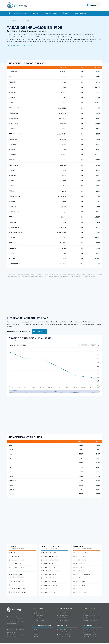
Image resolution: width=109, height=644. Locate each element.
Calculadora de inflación (81, 553)
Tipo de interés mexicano (49, 585)
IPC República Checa (16, 233)
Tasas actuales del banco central (91, 613)
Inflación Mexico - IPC (64, 637)
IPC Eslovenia (13, 124)
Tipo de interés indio (48, 578)
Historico (22, 21)
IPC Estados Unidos (15, 134)
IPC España (12, 129)
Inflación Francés (79, 582)
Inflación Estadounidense (82, 574)
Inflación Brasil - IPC (63, 632)
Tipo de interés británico (49, 557)
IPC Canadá (13, 92)
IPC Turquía (13, 258)
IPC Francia (12, 144)
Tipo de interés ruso (48, 589)
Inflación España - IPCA (89, 634)
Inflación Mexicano (80, 589)
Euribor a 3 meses (38, 618)
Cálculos (67, 13)
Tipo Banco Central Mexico (90, 620)
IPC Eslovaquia (14, 118)
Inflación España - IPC (64, 634)
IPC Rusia (12, 238)
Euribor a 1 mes (38, 615)
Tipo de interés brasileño (49, 553)
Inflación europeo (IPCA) (81, 578)
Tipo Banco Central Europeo (90, 618)
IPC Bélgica (12, 82)
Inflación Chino (79, 567)
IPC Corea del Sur (14, 108)
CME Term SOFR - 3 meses (17, 585)
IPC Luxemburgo (14, 196)
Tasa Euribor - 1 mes (15, 557)
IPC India (12, 160)
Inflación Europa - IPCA (89, 637)
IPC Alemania (13, 72)
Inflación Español (79, 571)
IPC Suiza (12, 253)
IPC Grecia (12, 149)
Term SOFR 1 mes (63, 618)
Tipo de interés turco (48, 592)
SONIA (35, 634)
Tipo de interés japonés (49, 582)
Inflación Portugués (80, 592)
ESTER (35, 632)
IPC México (12, 201)
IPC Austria (12, 77)
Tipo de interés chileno (48, 564)
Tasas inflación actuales (89, 630)
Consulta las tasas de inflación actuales (20, 45)
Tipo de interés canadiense (50, 560)
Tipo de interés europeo (49, 574)
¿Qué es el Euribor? (38, 613)
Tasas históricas (51, 13)
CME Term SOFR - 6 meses (17, 589)
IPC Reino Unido (14, 227)
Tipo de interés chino (48, 567)
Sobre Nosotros (81, 13)
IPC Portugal (13, 222)
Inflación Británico (80, 560)
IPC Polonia (12, 217)
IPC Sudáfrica (13, 243)
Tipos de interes (21, 13)
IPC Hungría (13, 155)
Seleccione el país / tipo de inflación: (19, 332)
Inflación (36, 13)
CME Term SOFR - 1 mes (16, 581)
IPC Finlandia (13, 139)
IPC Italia (12, 186)
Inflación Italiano (79, 585)
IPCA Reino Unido (14, 264)
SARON (35, 630)
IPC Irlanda (12, 170)
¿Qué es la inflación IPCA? (89, 632)
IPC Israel (12, 181)
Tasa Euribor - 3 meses (16, 560)
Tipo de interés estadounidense (51, 571)
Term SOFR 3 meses (63, 620)
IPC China (12, 103)
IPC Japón (12, 191)
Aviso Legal (10, 629)
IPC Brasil (12, 87)
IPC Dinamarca (14, 113)
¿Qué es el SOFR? (62, 613)
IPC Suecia (12, 248)
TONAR (35, 637)
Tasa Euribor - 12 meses (16, 567)
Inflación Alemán (79, 557)
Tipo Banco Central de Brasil (90, 615)
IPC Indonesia (13, 165)
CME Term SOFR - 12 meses (17, 592)
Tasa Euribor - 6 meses (16, 564)
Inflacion (15, 21)
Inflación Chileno (79, 564)
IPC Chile (12, 98)
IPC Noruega (13, 207)
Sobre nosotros (19, 629)
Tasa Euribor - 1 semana (16, 553)
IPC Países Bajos (14, 212)
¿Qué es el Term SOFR (64, 615)
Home (9, 21)
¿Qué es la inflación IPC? (64, 630)
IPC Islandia (13, 175)
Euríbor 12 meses (38, 620)
